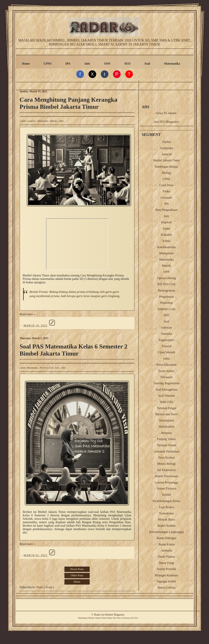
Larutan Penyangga (167, 482)
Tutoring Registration (167, 383)
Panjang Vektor (167, 439)
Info (87, 64)
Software (167, 328)
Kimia (167, 241)
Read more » (28, 314)
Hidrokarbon (167, 427)
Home (26, 64)
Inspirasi (166, 222)
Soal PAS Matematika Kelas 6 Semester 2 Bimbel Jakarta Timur (74, 350)
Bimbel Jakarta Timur (167, 160)
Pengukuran (166, 297)
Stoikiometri (167, 420)
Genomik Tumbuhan (166, 451)
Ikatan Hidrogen (166, 538)
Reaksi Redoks (167, 526)
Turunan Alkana (166, 445)
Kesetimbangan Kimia (167, 501)
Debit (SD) (166, 402)
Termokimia (167, 513)
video (61, 121)
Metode (54, 121)
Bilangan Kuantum (166, 575)
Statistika (167, 334)
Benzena (166, 433)
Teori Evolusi (166, 458)
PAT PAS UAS (47, 368)
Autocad (166, 154)
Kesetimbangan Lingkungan (166, 532)
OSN (107, 64)
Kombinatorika (166, 247)
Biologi (166, 173)
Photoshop (167, 303)
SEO (127, 64)
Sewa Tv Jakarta (166, 113)
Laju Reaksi (166, 507)
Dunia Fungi (166, 563)
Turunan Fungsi (166, 408)
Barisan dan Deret (167, 414)
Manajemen (167, 253)
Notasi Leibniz (166, 588)
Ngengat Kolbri (167, 581)
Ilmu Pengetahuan (167, 210)
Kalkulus (167, 235)
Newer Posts (77, 569)
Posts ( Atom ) (45, 587)
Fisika (166, 191)
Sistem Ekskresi (166, 488)
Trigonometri (166, 340)
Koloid (166, 495)
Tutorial (166, 346)
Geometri (32, 121)
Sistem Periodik (167, 569)
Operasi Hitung (166, 278)
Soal (147, 64)
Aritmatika (166, 148)
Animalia (167, 550)
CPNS (48, 64)
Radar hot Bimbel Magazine (109, 615)
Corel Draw (166, 185)
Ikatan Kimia (167, 544)
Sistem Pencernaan (166, 476)
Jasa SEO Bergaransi (167, 122)
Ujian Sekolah (166, 352)
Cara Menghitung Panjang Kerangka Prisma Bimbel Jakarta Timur (69, 103)
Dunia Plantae (166, 557)
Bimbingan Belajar (166, 167)
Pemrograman (167, 290)
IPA (68, 64)
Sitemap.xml (128, 618)
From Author (166, 371)
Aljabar (167, 142)
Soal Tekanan (166, 396)
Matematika (172, 64)
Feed (136, 618)
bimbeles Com (166, 309)
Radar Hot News (114, 618)
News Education (166, 365)
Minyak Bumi (166, 519)
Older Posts (77, 575)
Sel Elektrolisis (166, 470)
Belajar (91, 618)
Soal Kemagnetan (166, 389)
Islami (167, 229)
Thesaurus (167, 377)
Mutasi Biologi (166, 464)
